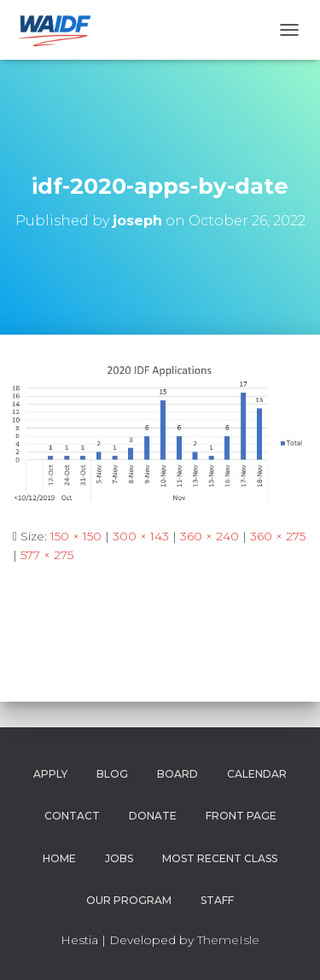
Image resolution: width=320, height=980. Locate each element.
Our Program (129, 900)
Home (59, 858)
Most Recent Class (220, 858)
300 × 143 (141, 536)
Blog (112, 774)
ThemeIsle (228, 940)
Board (177, 774)
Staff (217, 900)
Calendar (257, 774)
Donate (153, 816)
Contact (72, 816)
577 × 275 (47, 555)
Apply (50, 774)
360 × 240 (209, 536)
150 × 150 (76, 536)
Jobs (119, 858)
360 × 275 (278, 536)
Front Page (241, 816)
